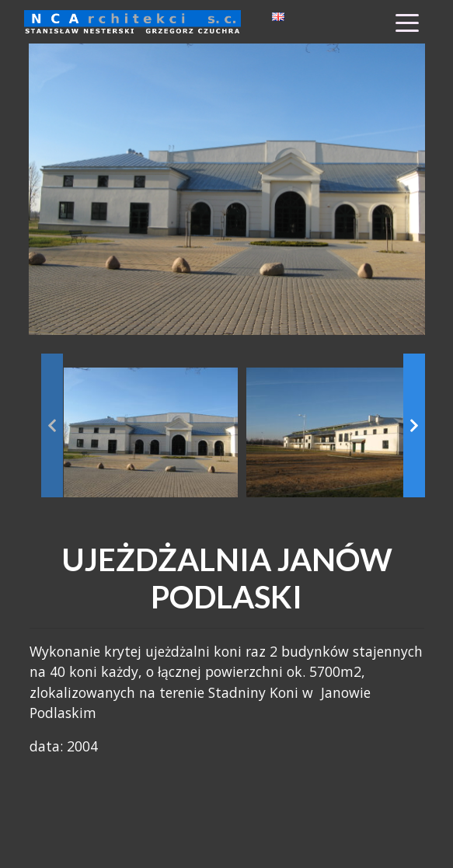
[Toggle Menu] (407, 22)
